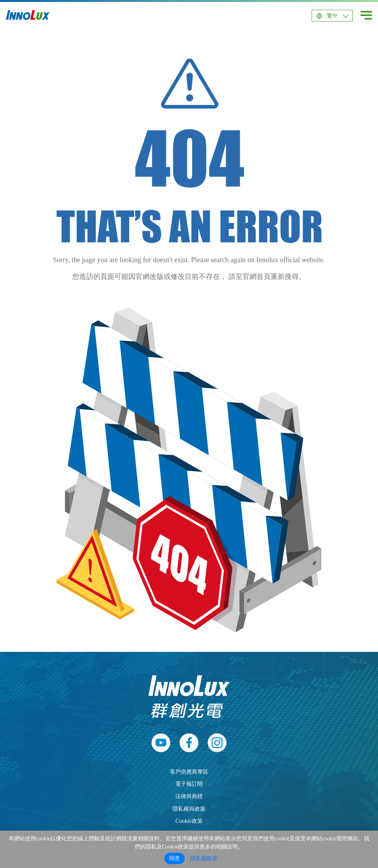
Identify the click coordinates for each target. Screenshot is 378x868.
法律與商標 (189, 796)
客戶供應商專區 (189, 772)
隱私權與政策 (189, 809)
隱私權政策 (204, 858)
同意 (175, 858)
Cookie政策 (189, 821)
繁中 (332, 16)
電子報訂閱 (189, 784)
